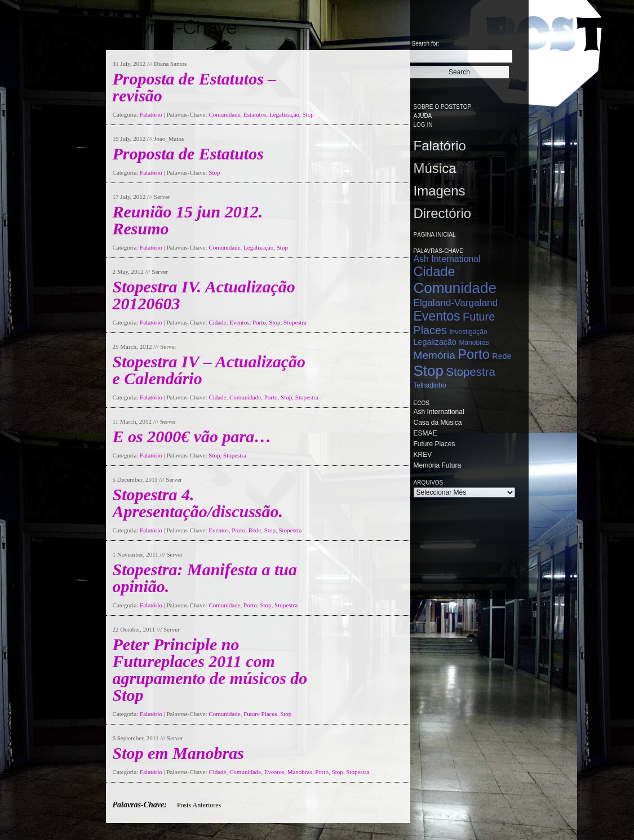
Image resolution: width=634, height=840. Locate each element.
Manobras (300, 772)
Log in (423, 125)
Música (435, 168)
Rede (255, 530)
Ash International (447, 259)
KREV (423, 455)
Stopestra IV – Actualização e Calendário (209, 370)
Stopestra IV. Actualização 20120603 (204, 295)
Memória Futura (438, 465)
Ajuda (423, 116)
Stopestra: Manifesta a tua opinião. (205, 578)
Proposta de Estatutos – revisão (195, 87)
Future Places (260, 714)
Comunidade (224, 114)
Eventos (239, 322)
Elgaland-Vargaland (456, 303)
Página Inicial (435, 235)
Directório (443, 213)
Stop (308, 114)
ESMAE (425, 433)
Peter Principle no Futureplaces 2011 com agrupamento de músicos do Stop (210, 670)
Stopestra (295, 322)
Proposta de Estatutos (188, 154)
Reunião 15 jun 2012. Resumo (188, 220)
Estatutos (255, 114)
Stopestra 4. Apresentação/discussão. (198, 503)
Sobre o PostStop (443, 107)
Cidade (217, 322)
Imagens (440, 191)
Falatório (151, 114)
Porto (259, 322)
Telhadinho (430, 385)
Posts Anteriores (199, 805)
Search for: (426, 44)
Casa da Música (438, 423)
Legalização (284, 114)
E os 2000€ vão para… (192, 436)
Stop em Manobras (178, 753)
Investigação (468, 332)
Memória (435, 355)
